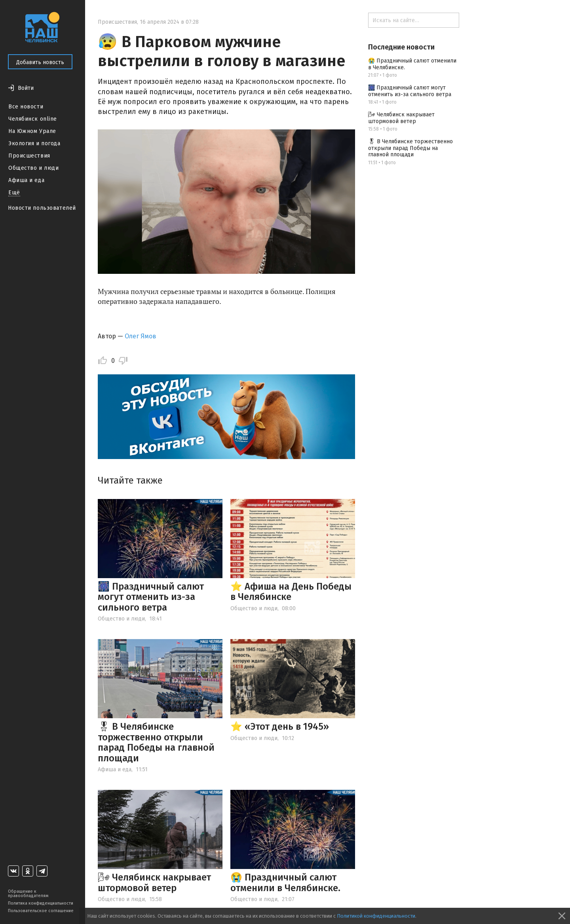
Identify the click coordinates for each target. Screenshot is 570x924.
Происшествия (29, 156)
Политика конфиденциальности (41, 903)
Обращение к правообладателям (28, 894)
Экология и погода (34, 143)
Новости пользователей (42, 208)
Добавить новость (40, 62)
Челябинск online (33, 119)
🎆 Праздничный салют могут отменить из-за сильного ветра (151, 597)
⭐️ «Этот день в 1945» (280, 727)
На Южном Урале (32, 131)
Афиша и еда (26, 180)
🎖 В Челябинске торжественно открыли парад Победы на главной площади (156, 742)
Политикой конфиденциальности (376, 916)
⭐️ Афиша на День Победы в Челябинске (291, 592)
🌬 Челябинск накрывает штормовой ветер (154, 882)
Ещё (14, 193)
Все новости (26, 107)
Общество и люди (33, 168)
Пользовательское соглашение (41, 911)
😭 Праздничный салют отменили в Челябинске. (285, 882)
